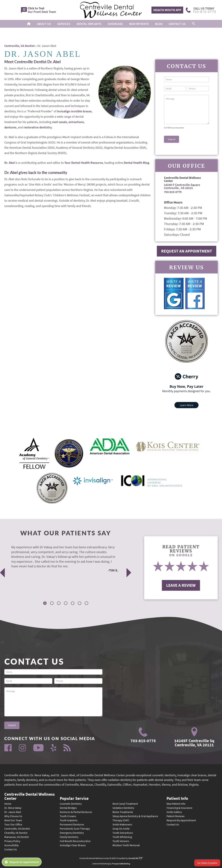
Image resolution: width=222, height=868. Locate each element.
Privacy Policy (12, 841)
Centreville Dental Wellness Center (30, 796)
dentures (10, 127)
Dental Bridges (68, 808)
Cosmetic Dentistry (71, 804)
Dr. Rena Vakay (13, 808)
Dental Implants (89, 24)
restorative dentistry (38, 127)
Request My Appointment (181, 820)
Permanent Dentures (72, 824)
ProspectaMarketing (121, 864)
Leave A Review (181, 585)
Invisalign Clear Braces (73, 845)
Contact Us (177, 24)
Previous (2, 572)
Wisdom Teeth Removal (126, 845)
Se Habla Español (207, 863)
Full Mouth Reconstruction (75, 841)
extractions (76, 122)
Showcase (115, 24)
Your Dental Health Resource (84, 163)
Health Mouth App (167, 10)
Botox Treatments (123, 812)
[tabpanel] (61, 558)
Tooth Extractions (123, 833)
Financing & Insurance (179, 808)
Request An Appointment (187, 251)
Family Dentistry (69, 837)
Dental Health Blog (136, 163)
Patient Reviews (176, 816)
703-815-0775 (173, 192)
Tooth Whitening (122, 837)
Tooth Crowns (68, 816)
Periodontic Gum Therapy (75, 829)
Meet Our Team (13, 820)
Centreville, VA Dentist (19, 46)
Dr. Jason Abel (13, 812)
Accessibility (11, 845)
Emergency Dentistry (72, 833)
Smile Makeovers (122, 824)
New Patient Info (176, 804)
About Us (44, 24)
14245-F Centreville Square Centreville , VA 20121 (182, 186)
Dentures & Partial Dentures (76, 812)
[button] (194, 24)
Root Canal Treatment (125, 804)
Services (64, 24)
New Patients (139, 24)
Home (8, 804)
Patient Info (177, 798)
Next (129, 572)
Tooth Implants (69, 820)
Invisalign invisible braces (74, 111)
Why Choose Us (13, 816)
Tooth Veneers (121, 841)
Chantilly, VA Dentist (16, 833)
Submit (171, 139)
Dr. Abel (10, 163)
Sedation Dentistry (123, 808)
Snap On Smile (121, 829)
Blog (159, 24)
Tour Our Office (13, 824)
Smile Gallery (174, 812)
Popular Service (74, 798)
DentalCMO (136, 858)
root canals (60, 122)
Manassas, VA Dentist (17, 837)
